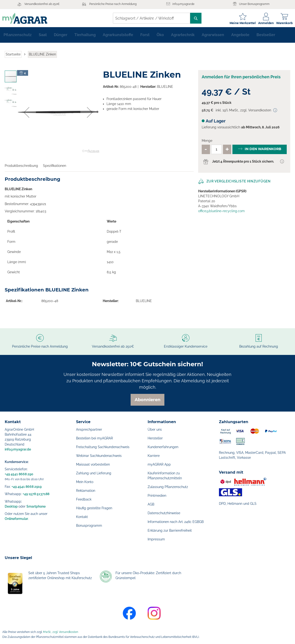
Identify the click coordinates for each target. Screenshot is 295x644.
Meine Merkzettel (240, 23)
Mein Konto (85, 482)
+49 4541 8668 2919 (27, 487)
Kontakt (82, 517)
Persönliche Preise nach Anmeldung (113, 4)
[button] (26, 114)
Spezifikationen (55, 168)
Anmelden (264, 23)
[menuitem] (18, 37)
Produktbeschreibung (21, 168)
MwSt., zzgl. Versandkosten (61, 632)
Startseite (13, 56)
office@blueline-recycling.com (221, 213)
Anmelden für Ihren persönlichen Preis (241, 79)
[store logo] (27, 18)
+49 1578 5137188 (36, 494)
